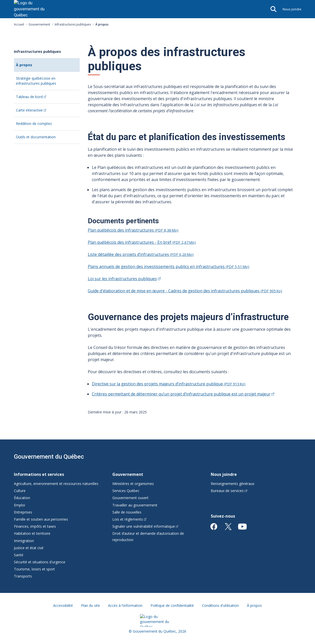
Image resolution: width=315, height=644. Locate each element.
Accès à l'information (125, 605)
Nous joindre (292, 9)
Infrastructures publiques (73, 24)
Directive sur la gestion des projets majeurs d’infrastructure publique (169, 384)
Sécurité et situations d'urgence (40, 562)
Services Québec (126, 491)
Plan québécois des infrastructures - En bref (142, 242)
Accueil (19, 24)
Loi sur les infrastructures (124, 279)
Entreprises (23, 512)
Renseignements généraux (233, 484)
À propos (32, 67)
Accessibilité (63, 605)
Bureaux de (229, 491)
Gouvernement (39, 24)
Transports (23, 576)
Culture (20, 491)
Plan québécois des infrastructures (133, 230)
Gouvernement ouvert (130, 498)
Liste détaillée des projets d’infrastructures (141, 254)
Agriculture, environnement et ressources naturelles (56, 484)
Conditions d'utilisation (220, 605)
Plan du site (90, 605)
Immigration (24, 541)
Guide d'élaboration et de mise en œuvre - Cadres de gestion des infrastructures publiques (185, 291)
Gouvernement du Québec (49, 457)
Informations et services (39, 474)
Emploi (19, 505)
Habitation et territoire (32, 533)
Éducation (22, 498)
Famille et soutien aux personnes (41, 519)
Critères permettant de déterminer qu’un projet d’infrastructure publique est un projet (183, 394)
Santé (19, 555)
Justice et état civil (29, 548)
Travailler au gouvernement (135, 505)
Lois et (129, 519)
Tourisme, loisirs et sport (34, 569)
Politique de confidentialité (172, 605)
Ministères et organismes (133, 484)
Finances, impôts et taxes (35, 526)
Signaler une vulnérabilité (145, 526)
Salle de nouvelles (127, 512)
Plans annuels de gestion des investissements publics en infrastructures (169, 267)
